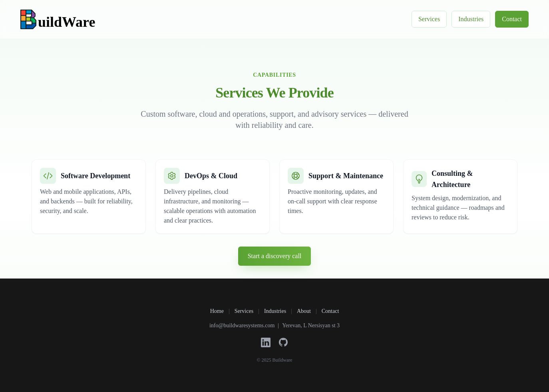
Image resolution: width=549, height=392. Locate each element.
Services (429, 19)
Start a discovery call (275, 256)
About (304, 311)
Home (217, 311)
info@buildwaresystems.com (242, 325)
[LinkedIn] (266, 342)
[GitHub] (283, 342)
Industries (471, 19)
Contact (512, 19)
